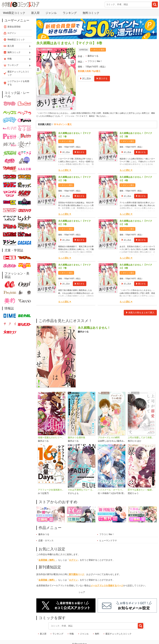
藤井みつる (93, 56)
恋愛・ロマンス (46, 542)
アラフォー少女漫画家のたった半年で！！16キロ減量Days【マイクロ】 (52, 491)
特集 (72, 635)
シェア (82, 593)
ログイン (73, 561)
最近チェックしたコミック (118, 635)
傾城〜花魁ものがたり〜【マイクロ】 (52, 439)
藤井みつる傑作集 (77, 439)
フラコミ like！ (95, 61)
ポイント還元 (99, 50)
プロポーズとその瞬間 (109, 439)
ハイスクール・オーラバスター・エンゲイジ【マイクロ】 (112, 491)
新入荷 (35, 13)
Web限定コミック (14, 13)
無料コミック (91, 13)
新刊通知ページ (77, 575)
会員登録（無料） (47, 561)
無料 (97, 635)
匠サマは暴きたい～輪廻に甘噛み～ (142, 491)
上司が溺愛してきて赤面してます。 (142, 439)
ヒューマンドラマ (108, 542)
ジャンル (51, 13)
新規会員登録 (14, 27)
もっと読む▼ (65, 171)
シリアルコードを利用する (18, 83)
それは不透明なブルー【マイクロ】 (82, 491)
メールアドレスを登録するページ (107, 587)
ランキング (70, 13)
